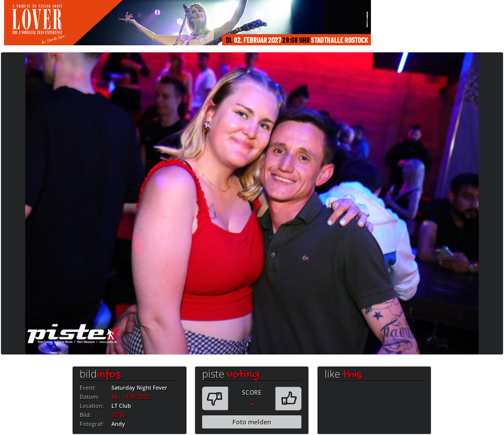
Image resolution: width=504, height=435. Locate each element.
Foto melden (252, 422)
